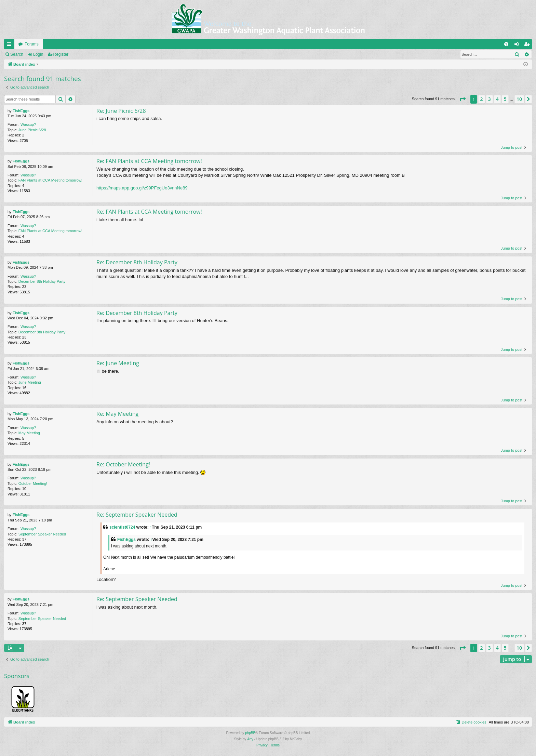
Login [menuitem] (518, 45)
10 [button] (519, 99)
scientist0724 (122, 527)
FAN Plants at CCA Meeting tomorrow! (50, 180)
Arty (250, 739)
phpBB (250, 733)
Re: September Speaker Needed (137, 515)
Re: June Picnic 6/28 (121, 111)
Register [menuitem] (528, 45)
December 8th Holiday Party (42, 281)
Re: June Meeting (118, 363)
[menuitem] (506, 44)
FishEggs (21, 111)
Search (17, 54)
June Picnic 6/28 (32, 130)
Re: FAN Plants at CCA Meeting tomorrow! (149, 161)
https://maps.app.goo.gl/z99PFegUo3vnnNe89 (142, 188)
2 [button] (482, 99)
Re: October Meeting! (123, 464)
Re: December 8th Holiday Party (137, 262)
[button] (463, 99)
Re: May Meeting (117, 414)
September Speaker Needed (42, 534)
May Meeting (29, 433)
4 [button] (497, 99)
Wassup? (28, 124)
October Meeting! (33, 483)
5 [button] (505, 99)
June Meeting (30, 382)
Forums (32, 44)
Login (38, 54)
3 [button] (490, 99)
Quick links (11, 45)
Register (61, 54)
